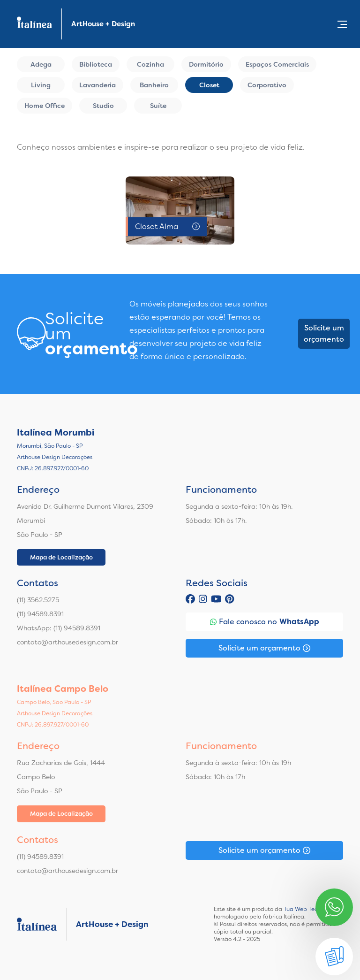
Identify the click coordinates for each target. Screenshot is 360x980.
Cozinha (150, 64)
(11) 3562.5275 (38, 600)
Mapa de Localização (61, 557)
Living (41, 85)
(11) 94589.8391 (40, 614)
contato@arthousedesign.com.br (67, 642)
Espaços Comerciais (277, 64)
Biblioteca (96, 64)
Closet (209, 85)
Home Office (45, 106)
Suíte (158, 106)
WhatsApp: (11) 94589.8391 (59, 628)
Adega (41, 64)
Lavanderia (97, 85)
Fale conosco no (265, 622)
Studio (103, 106)
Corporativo (267, 85)
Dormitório (206, 64)
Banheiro (154, 85)
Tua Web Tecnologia (311, 909)
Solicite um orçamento (324, 333)
